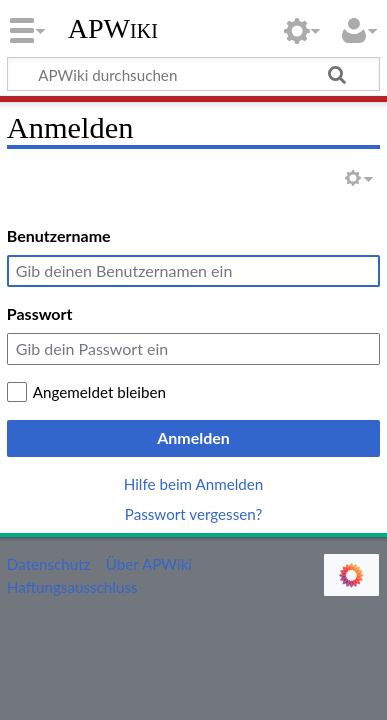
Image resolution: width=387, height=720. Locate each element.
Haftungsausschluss (72, 587)
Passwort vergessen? (193, 514)
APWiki (113, 29)
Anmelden (193, 437)
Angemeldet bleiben (99, 392)
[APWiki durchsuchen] (193, 74)
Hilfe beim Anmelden (194, 484)
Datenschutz (49, 564)
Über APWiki (149, 564)
